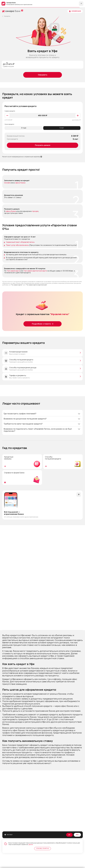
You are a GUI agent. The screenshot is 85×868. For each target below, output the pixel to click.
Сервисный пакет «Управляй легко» (20, 242)
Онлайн (7, 183)
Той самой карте (13, 271)
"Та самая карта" (17, 285)
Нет (77, 835)
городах (35, 211)
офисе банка (20, 183)
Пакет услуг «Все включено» (17, 245)
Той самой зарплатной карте (35, 271)
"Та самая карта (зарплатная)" (36, 285)
